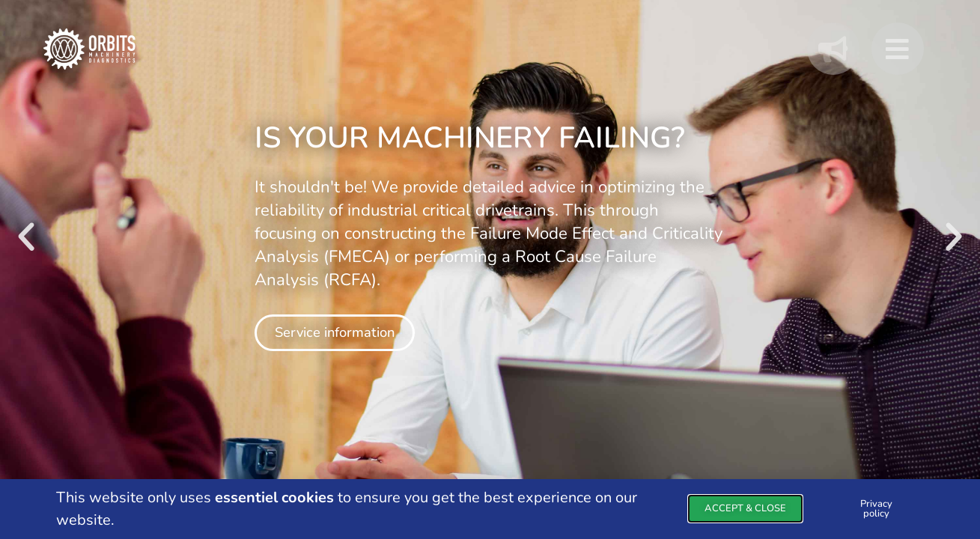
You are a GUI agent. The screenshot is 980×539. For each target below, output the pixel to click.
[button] (26, 237)
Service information (335, 332)
